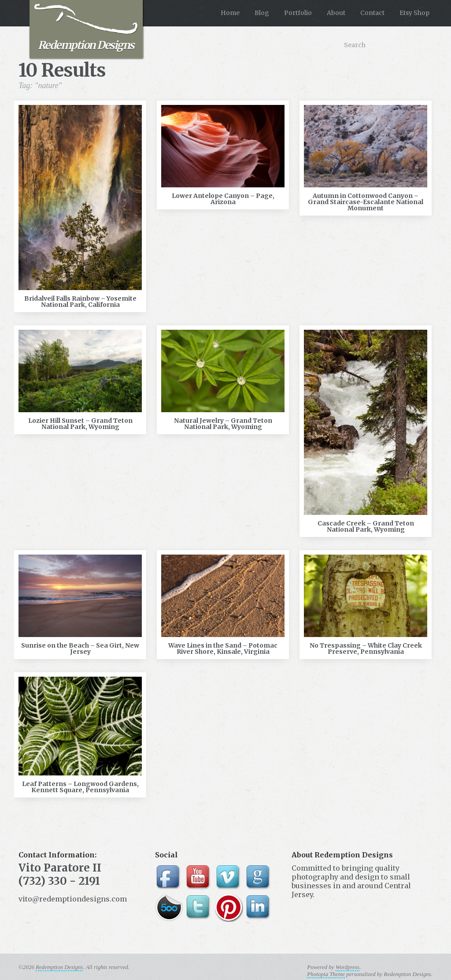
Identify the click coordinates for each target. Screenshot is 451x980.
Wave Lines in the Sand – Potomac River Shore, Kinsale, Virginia (223, 648)
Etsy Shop (414, 13)
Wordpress (347, 967)
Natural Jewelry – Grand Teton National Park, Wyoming (223, 424)
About (336, 13)
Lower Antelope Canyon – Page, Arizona (223, 199)
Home (230, 13)
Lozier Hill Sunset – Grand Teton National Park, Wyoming (80, 424)
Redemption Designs (86, 28)
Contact (372, 13)
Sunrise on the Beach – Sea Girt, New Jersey (80, 648)
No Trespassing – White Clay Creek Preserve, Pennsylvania (366, 648)
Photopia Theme (326, 974)
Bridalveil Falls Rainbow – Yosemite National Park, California (80, 302)
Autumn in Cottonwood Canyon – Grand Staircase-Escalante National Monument (366, 202)
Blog (262, 13)
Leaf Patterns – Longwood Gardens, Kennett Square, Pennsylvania (80, 787)
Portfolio (298, 13)
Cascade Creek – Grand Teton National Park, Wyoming (366, 526)
